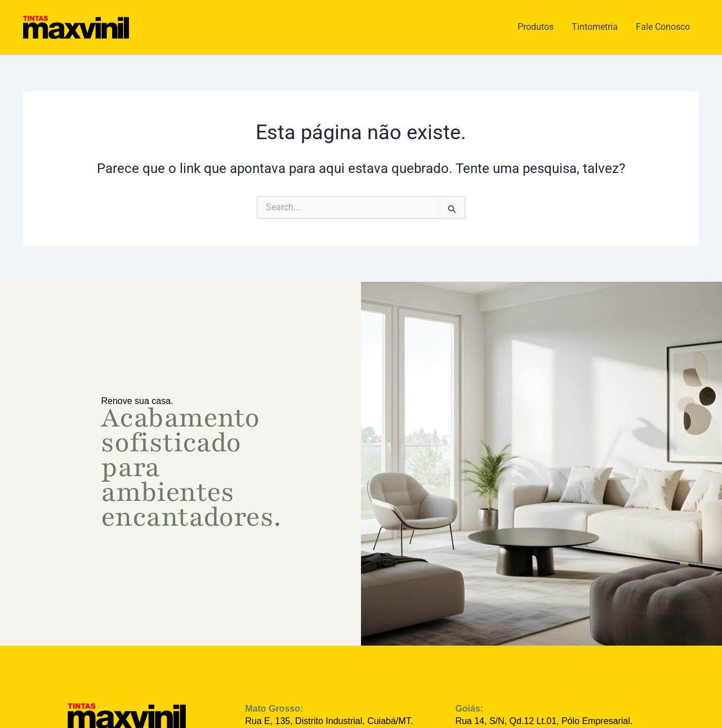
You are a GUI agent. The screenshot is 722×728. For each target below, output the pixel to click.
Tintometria (595, 27)
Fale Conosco (663, 27)
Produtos (536, 27)
